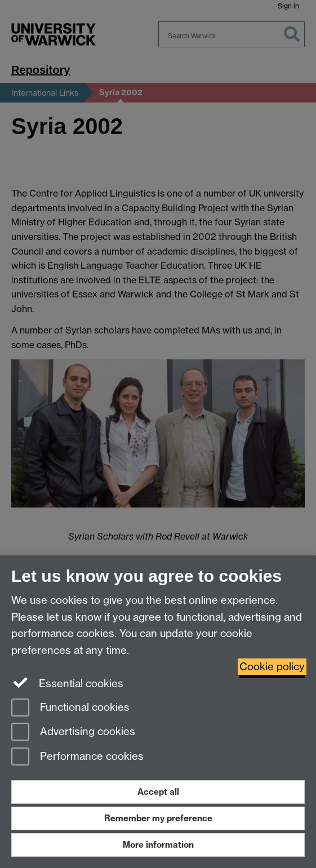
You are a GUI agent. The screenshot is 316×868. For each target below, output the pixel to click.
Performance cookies (77, 757)
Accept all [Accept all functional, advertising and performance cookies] (158, 792)
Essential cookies (67, 683)
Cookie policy (272, 667)
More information (158, 845)
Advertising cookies (73, 733)
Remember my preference (158, 818)
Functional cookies (70, 708)
